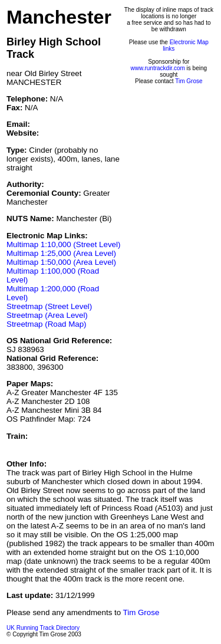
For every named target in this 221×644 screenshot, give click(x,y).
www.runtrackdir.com (158, 68)
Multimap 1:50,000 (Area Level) (61, 262)
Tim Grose (189, 81)
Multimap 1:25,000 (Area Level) (61, 253)
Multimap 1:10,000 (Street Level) (63, 244)
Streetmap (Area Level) (47, 315)
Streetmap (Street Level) (49, 306)
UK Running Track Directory (43, 628)
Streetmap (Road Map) (47, 324)
